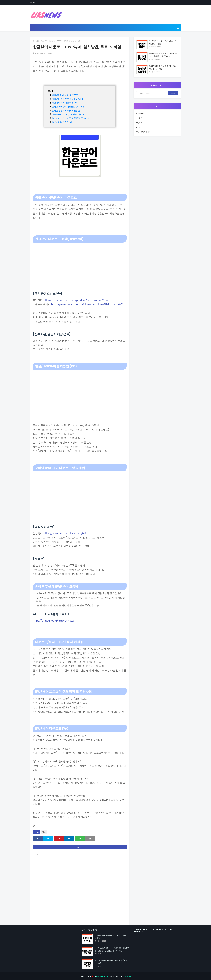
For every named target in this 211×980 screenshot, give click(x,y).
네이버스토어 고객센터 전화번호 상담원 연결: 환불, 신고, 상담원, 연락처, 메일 (112, 949)
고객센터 (141, 113)
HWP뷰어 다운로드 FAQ (62, 122)
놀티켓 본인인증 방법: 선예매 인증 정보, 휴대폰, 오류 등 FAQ (163, 55)
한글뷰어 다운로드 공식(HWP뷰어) (67, 99)
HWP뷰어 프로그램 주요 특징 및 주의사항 (71, 118)
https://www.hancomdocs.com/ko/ (65, 533)
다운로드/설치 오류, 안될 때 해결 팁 (68, 114)
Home (32, 2)
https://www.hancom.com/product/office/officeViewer (77, 300)
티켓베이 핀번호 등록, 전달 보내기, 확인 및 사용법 (163, 42)
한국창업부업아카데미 (146, 132)
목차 (50, 90)
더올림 (140, 118)
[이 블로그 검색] (152, 93)
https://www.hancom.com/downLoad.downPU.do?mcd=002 (87, 304)
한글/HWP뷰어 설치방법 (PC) (64, 103)
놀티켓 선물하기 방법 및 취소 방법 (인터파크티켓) (163, 67)
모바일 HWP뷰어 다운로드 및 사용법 (68, 106)
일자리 (140, 123)
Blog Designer (103, 976)
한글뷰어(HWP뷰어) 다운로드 (65, 95)
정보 (38, 41)
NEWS (37, 53)
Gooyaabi (128, 976)
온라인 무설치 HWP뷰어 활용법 (66, 110)
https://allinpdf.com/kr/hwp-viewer (54, 621)
